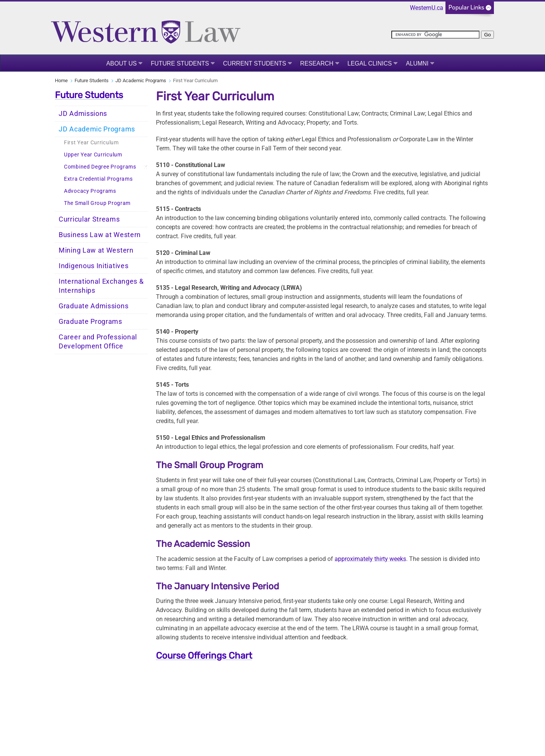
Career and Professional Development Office (98, 342)
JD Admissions (83, 114)
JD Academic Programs (141, 80)
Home (61, 80)
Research (317, 63)
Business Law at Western (100, 235)
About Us (122, 63)
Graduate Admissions (93, 306)
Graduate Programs (90, 322)
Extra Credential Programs (98, 179)
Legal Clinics (370, 63)
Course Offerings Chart (204, 656)
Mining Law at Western (96, 250)
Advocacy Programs (90, 191)
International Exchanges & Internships (101, 286)
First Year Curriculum (91, 143)
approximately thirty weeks (370, 559)
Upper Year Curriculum (93, 155)
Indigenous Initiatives (93, 266)
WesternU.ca (427, 8)
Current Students (255, 63)
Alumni (417, 63)
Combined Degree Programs (100, 167)
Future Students (180, 63)
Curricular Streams (89, 219)
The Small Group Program (97, 203)
